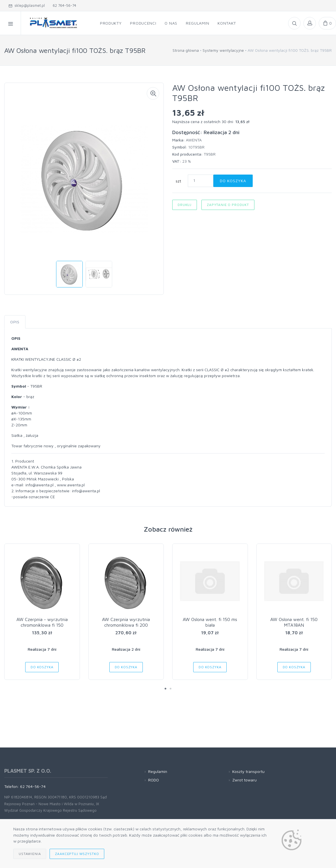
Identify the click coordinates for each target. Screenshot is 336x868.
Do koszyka (233, 181)
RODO (154, 780)
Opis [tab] (15, 322)
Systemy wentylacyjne (223, 50)
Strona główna (186, 50)
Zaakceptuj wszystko (77, 854)
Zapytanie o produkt (228, 205)
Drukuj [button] (185, 205)
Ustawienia (30, 854)
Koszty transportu (248, 771)
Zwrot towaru (244, 780)
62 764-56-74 (63, 5)
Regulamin (158, 771)
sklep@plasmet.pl (27, 5)
